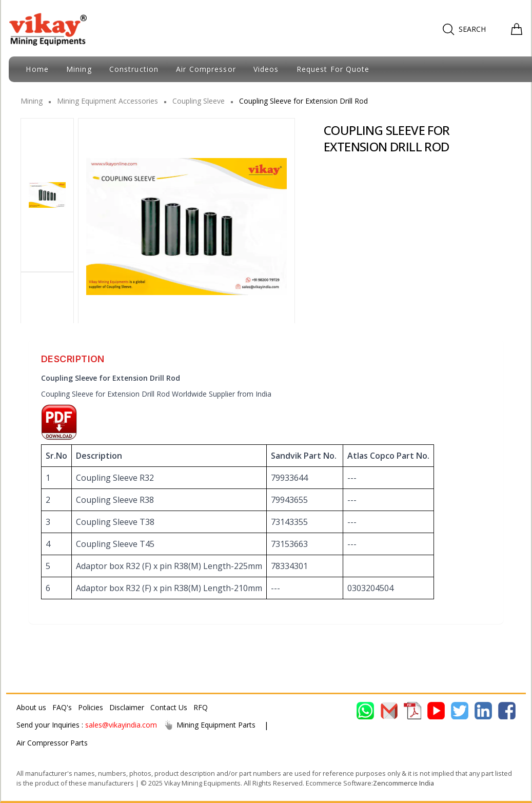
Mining (32, 101)
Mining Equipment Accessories (107, 101)
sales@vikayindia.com (121, 725)
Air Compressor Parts (52, 743)
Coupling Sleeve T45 (115, 544)
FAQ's (62, 707)
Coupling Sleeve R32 (115, 478)
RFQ (201, 707)
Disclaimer (127, 707)
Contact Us (169, 707)
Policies (91, 707)
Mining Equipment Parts (209, 725)
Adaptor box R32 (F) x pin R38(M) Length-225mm (169, 566)
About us (31, 707)
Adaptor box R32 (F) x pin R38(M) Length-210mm (169, 588)
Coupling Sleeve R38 (115, 500)
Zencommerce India (403, 783)
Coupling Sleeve (199, 101)
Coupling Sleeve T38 (115, 522)
